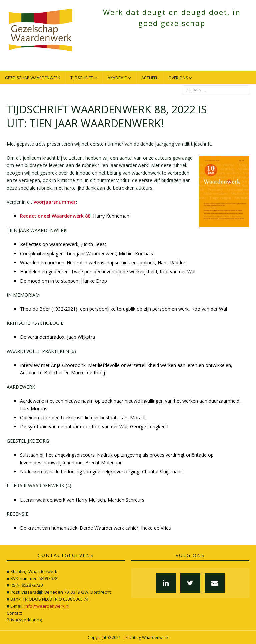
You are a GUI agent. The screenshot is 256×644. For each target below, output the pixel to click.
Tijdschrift (82, 78)
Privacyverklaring (24, 620)
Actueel (150, 78)
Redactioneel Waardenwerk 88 (55, 216)
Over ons (178, 78)
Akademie (117, 78)
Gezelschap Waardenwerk (32, 78)
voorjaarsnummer (55, 202)
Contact (14, 613)
